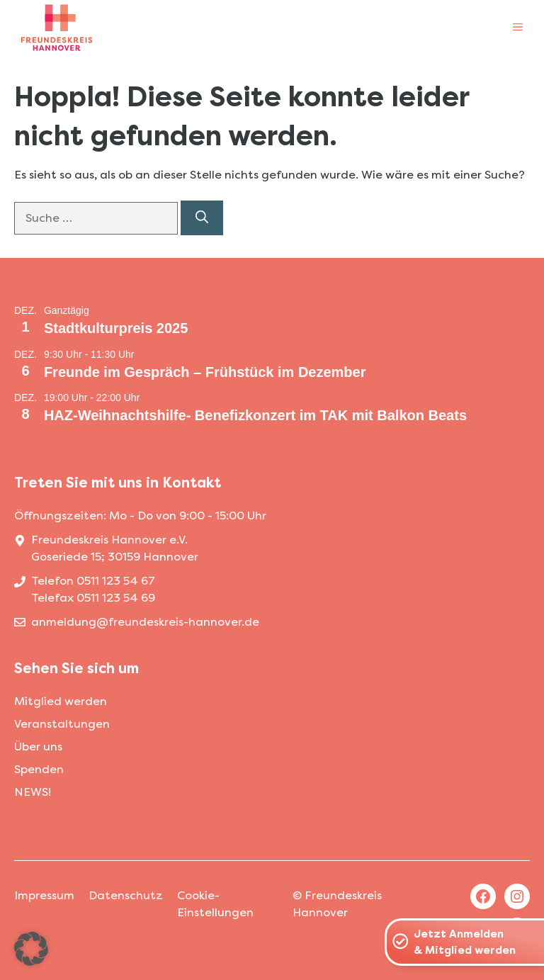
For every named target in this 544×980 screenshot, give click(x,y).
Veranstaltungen (62, 724)
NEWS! (33, 792)
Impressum (44, 895)
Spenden (39, 769)
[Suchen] (202, 218)
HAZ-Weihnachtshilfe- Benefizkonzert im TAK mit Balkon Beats (255, 415)
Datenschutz (126, 895)
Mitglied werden (61, 701)
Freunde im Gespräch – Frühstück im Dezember (205, 372)
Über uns (38, 747)
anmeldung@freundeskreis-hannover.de (145, 622)
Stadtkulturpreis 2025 (116, 328)
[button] (31, 949)
